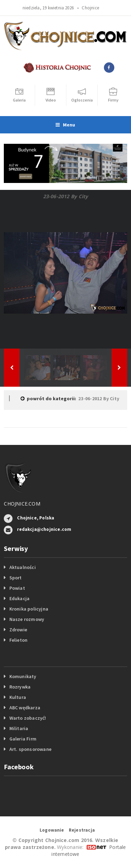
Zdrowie (18, 630)
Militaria (19, 728)
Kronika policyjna (29, 609)
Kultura (18, 697)
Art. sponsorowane (31, 749)
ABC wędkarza (25, 708)
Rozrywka (20, 687)
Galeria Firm (23, 739)
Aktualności (23, 567)
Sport (16, 578)
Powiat (17, 588)
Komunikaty (23, 676)
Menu (65, 125)
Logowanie (52, 830)
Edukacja (20, 598)
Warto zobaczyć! (28, 718)
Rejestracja (82, 830)
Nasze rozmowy (27, 619)
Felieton (19, 640)
